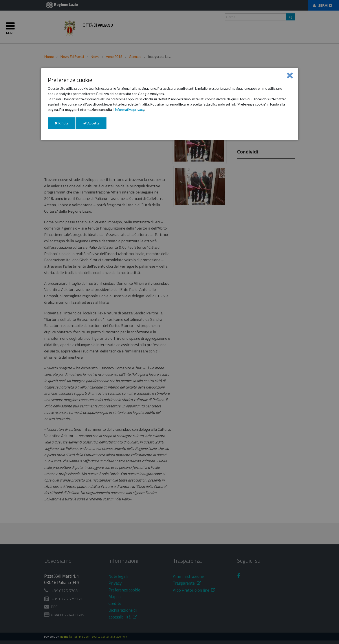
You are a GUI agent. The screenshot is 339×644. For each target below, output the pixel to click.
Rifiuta (65, 125)
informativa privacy (130, 109)
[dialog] (170, 104)
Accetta (95, 125)
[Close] (290, 75)
